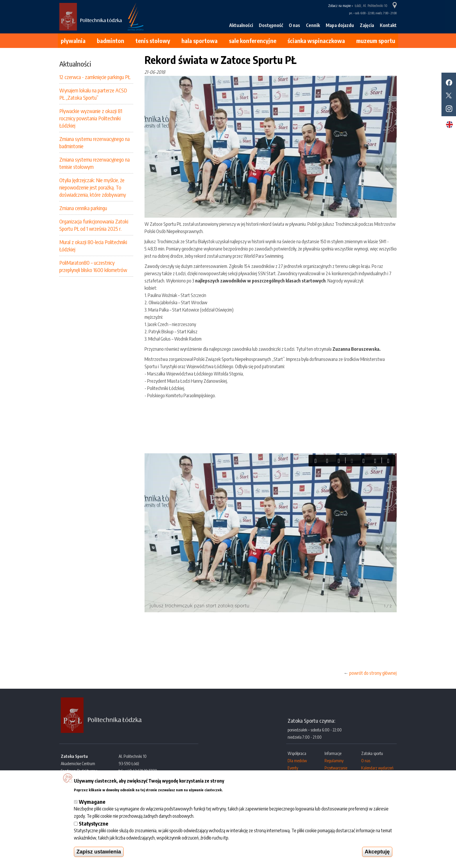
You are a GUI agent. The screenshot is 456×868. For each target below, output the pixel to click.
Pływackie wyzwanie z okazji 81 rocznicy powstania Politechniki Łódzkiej (91, 118)
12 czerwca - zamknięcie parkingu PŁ (95, 77)
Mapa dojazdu (340, 25)
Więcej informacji (241, 789)
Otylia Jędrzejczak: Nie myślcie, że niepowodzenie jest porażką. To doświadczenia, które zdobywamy (93, 187)
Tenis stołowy (153, 41)
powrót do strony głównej (373, 673)
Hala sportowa (199, 41)
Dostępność (271, 25)
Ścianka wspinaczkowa (316, 41)
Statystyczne (93, 823)
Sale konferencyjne (253, 41)
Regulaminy (334, 761)
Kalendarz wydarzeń (377, 768)
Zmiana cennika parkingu (83, 208)
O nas (294, 25)
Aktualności (241, 25)
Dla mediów (297, 761)
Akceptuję (377, 852)
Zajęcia (367, 25)
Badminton (111, 41)
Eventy (293, 768)
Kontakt (388, 25)
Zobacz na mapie (339, 6)
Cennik (313, 25)
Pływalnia (73, 41)
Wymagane (92, 802)
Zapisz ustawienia (99, 852)
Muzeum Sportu (376, 41)
